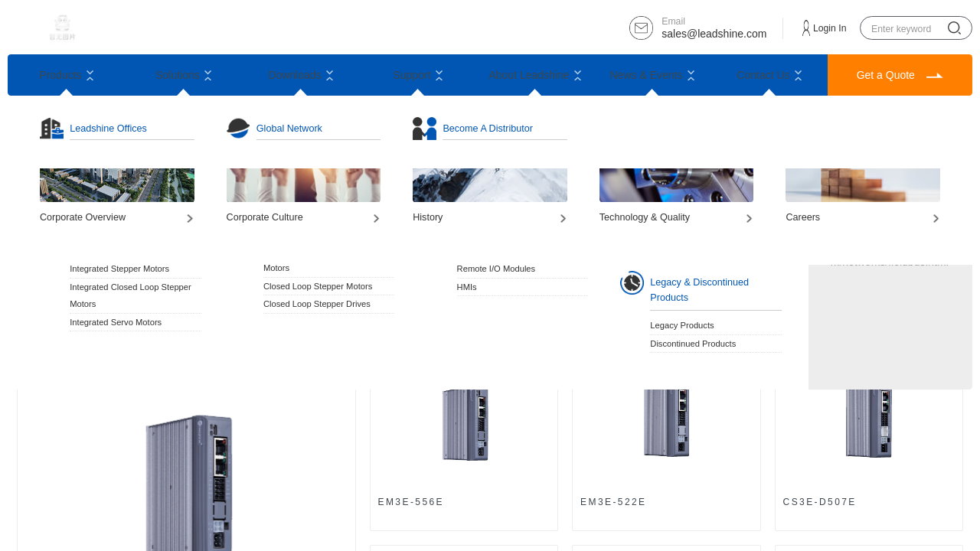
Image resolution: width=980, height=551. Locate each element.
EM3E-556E (411, 502)
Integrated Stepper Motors (119, 269)
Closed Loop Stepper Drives (317, 304)
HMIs (467, 287)
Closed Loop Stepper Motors (318, 286)
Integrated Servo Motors (116, 322)
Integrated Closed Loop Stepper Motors (131, 295)
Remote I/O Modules (497, 269)
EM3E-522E (613, 502)
